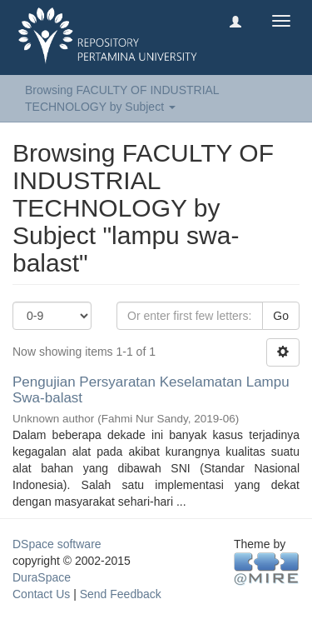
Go (281, 316)
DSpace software (57, 544)
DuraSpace (42, 577)
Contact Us (41, 594)
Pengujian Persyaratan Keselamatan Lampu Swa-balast (151, 390)
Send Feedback (121, 594)
